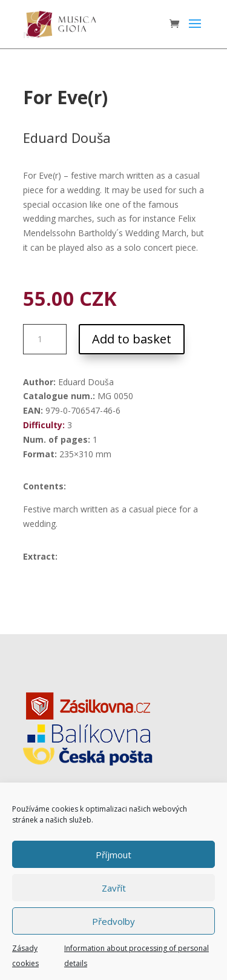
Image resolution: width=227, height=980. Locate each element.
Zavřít (114, 888)
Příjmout (113, 855)
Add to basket (132, 339)
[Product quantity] (45, 339)
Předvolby (113, 921)
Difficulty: (44, 425)
